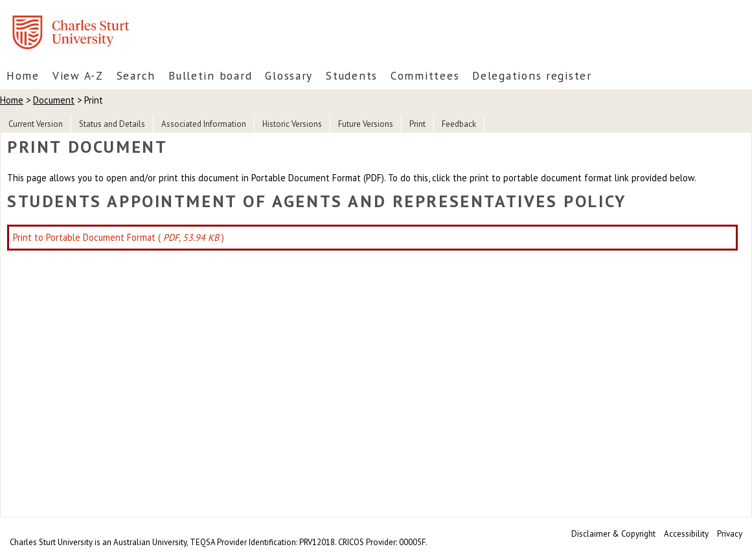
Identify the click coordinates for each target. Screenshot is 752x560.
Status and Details (112, 124)
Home (23, 75)
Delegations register (532, 75)
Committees (425, 75)
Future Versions (366, 124)
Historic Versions (292, 124)
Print (417, 124)
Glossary (289, 75)
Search (136, 75)
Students (352, 75)
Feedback (459, 124)
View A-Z (78, 75)
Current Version (36, 124)
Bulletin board (210, 75)
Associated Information (204, 124)
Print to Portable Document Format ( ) (119, 237)
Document (54, 100)
